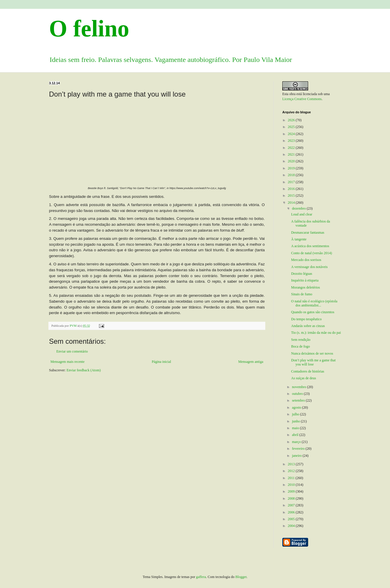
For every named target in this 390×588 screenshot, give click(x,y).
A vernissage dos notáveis (309, 267)
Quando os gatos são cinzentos (313, 312)
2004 (292, 526)
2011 (292, 478)
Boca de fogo (300, 346)
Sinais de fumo (302, 294)
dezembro (299, 208)
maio (296, 428)
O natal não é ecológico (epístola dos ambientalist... (314, 303)
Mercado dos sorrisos (306, 260)
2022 (292, 148)
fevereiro (299, 449)
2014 (292, 203)
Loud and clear (302, 214)
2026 (292, 120)
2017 (292, 182)
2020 (292, 161)
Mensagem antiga (251, 362)
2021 (292, 154)
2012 (292, 471)
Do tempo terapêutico (306, 319)
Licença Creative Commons (302, 99)
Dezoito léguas (302, 274)
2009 (292, 491)
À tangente (299, 239)
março (297, 442)
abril (296, 435)
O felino (89, 28)
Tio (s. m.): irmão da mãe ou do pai (316, 333)
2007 (292, 505)
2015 (292, 196)
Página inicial (161, 362)
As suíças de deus (304, 378)
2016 (292, 189)
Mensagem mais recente (67, 362)
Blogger (241, 577)
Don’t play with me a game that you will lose (313, 362)
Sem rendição (301, 340)
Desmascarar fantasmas (308, 232)
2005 (292, 519)
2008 (292, 498)
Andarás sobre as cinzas (308, 326)
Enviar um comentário (72, 351)
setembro (299, 400)
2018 (292, 175)
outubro (298, 394)
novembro (300, 387)
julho (296, 414)
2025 (292, 127)
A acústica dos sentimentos (310, 246)
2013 (292, 464)
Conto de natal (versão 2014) (312, 253)
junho (296, 421)
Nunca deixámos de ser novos (312, 353)
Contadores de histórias (308, 371)
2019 (292, 168)
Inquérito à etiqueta (305, 280)
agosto (297, 407)
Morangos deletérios (305, 287)
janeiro (297, 456)
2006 (292, 512)
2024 (292, 134)
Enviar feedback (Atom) (84, 370)
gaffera (201, 577)
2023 (292, 141)
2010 (292, 485)
